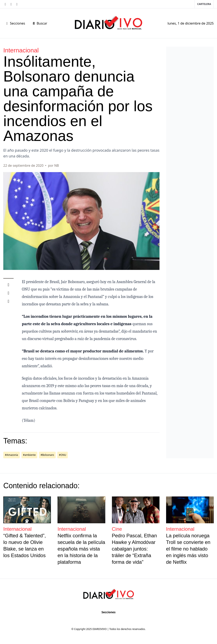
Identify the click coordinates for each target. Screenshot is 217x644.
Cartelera (204, 4)
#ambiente (29, 455)
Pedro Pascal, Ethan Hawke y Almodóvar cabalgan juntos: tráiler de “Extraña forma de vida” (134, 549)
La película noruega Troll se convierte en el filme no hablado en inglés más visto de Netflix (188, 549)
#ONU (63, 455)
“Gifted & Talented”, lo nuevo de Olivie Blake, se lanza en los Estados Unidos (25, 545)
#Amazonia (12, 455)
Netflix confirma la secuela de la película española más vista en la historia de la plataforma (81, 549)
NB (57, 165)
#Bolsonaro (47, 455)
